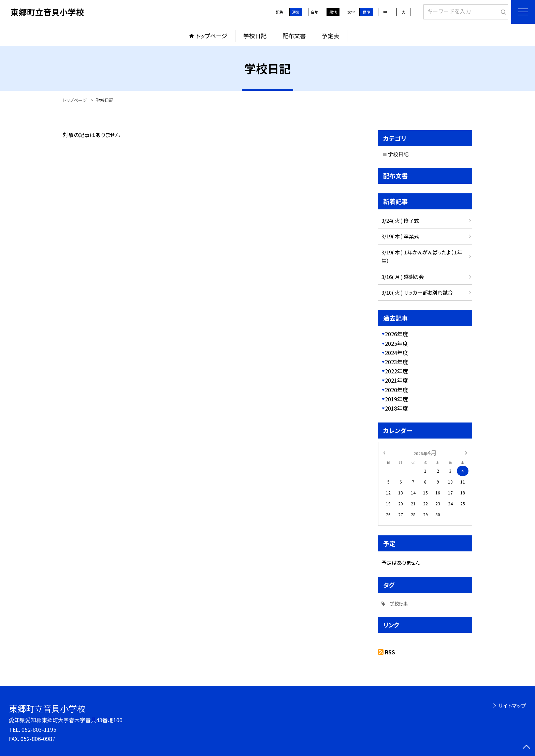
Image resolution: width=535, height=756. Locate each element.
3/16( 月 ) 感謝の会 (403, 277)
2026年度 (396, 334)
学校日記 (255, 36)
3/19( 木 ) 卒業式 (400, 236)
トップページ (212, 36)
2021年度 (396, 380)
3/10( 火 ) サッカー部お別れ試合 (417, 292)
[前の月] (384, 452)
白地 (315, 12)
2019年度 (396, 399)
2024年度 (396, 353)
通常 (296, 12)
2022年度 (396, 371)
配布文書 (294, 36)
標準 (366, 12)
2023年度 (396, 362)
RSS (390, 652)
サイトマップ (512, 706)
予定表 (330, 36)
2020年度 (396, 390)
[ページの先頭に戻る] (526, 747)
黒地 (333, 12)
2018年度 (396, 408)
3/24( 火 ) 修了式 (400, 220)
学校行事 (399, 603)
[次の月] (466, 452)
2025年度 (396, 343)
